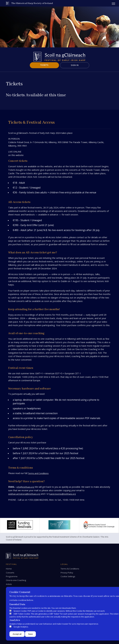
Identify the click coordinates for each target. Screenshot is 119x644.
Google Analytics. (21, 627)
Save (30, 634)
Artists (9, 584)
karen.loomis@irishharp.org (63, 494)
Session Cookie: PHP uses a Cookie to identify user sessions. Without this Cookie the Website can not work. (59, 611)
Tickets (44, 65)
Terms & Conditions (70, 569)
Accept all (17, 634)
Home (9, 569)
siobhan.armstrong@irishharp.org (24, 494)
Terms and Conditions (38, 473)
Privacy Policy (67, 573)
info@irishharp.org (25, 487)
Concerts (10, 573)
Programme (12, 576)
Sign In (75, 65)
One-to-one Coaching (16, 580)
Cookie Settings (68, 576)
